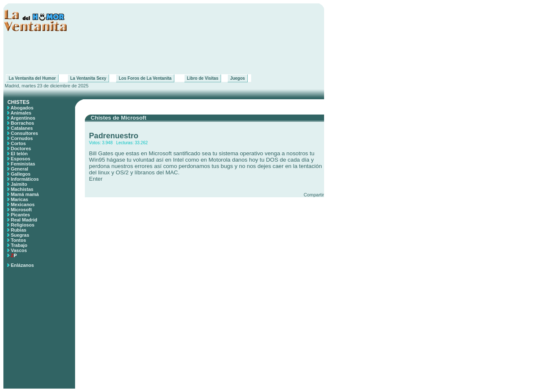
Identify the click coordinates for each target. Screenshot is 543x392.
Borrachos (22, 123)
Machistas (22, 189)
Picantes (20, 215)
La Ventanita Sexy (88, 78)
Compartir (314, 195)
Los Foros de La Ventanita (145, 78)
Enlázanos (22, 265)
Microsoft (21, 210)
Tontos (18, 240)
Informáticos (25, 179)
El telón (19, 154)
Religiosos (22, 225)
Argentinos (23, 118)
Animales (21, 113)
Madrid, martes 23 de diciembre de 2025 (46, 86)
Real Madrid (24, 220)
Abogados (22, 108)
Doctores (21, 148)
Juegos (238, 78)
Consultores (24, 133)
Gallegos (20, 174)
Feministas (23, 164)
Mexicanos (22, 204)
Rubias (18, 230)
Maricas (19, 199)
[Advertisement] (164, 53)
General (19, 169)
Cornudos (22, 138)
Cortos (18, 143)
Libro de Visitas (203, 78)
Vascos (19, 250)
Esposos (20, 159)
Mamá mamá (25, 194)
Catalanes (22, 128)
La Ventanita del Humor (32, 78)
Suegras (20, 235)
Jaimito (19, 184)
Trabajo (19, 245)
